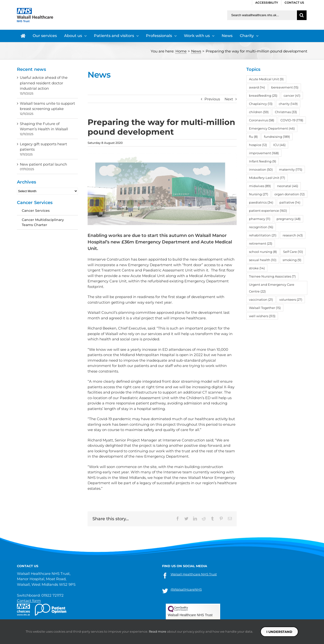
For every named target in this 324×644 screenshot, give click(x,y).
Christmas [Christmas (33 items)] (286, 112)
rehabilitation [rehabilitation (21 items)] (263, 235)
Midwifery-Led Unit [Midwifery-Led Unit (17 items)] (267, 178)
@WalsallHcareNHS (186, 589)
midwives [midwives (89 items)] (260, 186)
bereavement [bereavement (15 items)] (285, 87)
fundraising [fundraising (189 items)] (277, 137)
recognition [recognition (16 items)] (261, 227)
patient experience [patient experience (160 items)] (268, 211)
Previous (212, 99)
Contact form (29, 601)
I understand (279, 632)
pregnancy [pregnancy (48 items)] (289, 219)
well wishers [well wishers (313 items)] (262, 316)
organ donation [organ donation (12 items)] (290, 194)
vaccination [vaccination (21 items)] (261, 300)
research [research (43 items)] (293, 235)
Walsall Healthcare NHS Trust (194, 574)
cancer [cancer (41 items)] (292, 95)
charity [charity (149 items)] (288, 104)
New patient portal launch (43, 164)
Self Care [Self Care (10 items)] (293, 252)
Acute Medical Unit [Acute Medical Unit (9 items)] (266, 79)
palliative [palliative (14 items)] (290, 202)
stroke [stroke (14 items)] (257, 268)
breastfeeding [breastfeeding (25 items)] (263, 95)
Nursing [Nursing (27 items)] (259, 194)
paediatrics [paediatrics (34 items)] (261, 202)
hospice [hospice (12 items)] (258, 145)
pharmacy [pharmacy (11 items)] (260, 219)
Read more (158, 631)
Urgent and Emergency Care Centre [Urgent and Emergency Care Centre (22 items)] (272, 288)
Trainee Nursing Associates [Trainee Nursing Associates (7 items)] (272, 276)
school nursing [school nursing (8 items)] (263, 252)
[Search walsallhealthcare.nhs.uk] (262, 15)
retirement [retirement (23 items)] (261, 243)
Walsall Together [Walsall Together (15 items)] (265, 308)
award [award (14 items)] (257, 87)
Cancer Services (36, 211)
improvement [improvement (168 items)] (264, 153)
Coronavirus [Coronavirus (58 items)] (262, 120)
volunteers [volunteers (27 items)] (291, 300)
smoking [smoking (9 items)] (292, 260)
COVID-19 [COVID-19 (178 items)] (292, 120)
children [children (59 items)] (259, 112)
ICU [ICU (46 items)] (279, 145)
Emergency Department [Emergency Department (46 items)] (272, 128)
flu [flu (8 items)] (253, 137)
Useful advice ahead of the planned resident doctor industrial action (44, 83)
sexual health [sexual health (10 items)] (263, 260)
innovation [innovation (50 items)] (261, 169)
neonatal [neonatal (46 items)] (288, 186)
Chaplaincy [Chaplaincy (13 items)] (261, 104)
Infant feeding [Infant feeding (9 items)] (263, 161)
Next (229, 99)
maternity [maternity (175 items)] (291, 169)
